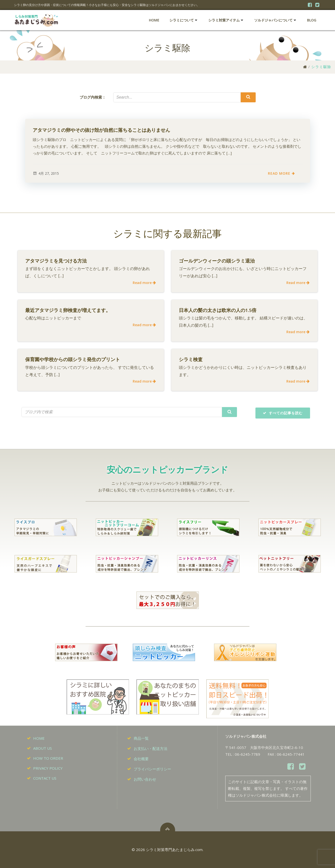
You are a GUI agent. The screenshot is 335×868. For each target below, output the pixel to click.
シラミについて (184, 20)
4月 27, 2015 (46, 173)
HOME (154, 20)
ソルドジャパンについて (276, 20)
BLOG (312, 20)
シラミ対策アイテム (226, 20)
